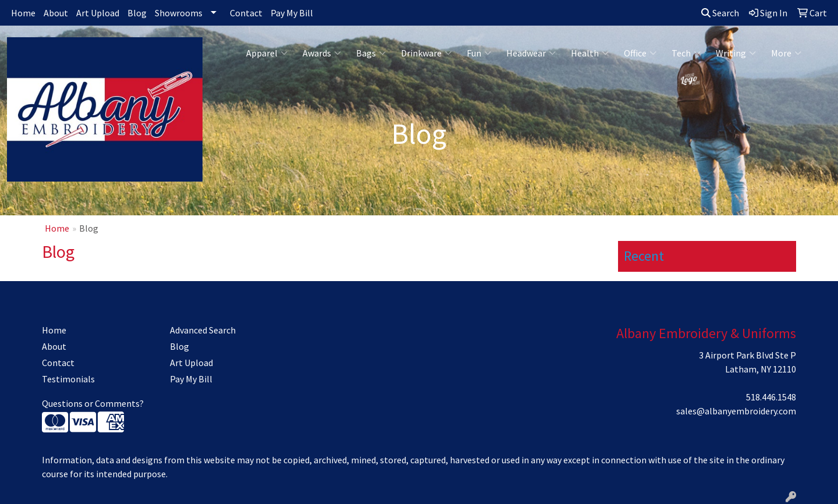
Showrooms (179, 13)
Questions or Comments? (93, 403)
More (786, 53)
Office (640, 53)
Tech (686, 53)
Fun (479, 53)
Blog (137, 13)
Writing (736, 53)
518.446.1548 (771, 397)
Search (720, 13)
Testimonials (68, 379)
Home (23, 13)
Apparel (267, 53)
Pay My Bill (292, 13)
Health (590, 53)
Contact (246, 13)
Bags (371, 53)
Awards (322, 53)
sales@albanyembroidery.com (736, 411)
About (56, 13)
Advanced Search (203, 330)
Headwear (531, 53)
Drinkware (426, 53)
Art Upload (98, 13)
